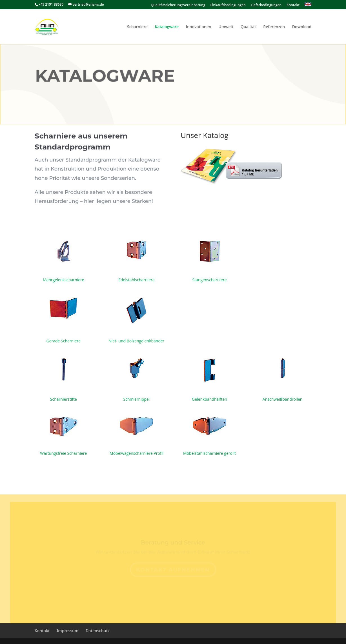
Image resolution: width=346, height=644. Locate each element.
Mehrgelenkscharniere (64, 280)
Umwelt (226, 27)
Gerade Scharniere (64, 341)
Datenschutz (98, 631)
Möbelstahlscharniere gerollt (209, 453)
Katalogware (167, 27)
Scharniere (137, 27)
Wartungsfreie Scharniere (63, 453)
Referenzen (274, 27)
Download (302, 27)
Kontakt (293, 5)
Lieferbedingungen (266, 5)
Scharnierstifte (64, 399)
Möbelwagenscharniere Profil (137, 453)
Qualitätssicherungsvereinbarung (178, 5)
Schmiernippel (137, 399)
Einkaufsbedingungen (228, 5)
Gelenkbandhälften (209, 399)
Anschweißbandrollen (283, 399)
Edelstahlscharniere (136, 280)
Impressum (68, 631)
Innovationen (199, 27)
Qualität (248, 27)
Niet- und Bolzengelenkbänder (136, 341)
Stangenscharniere (209, 280)
